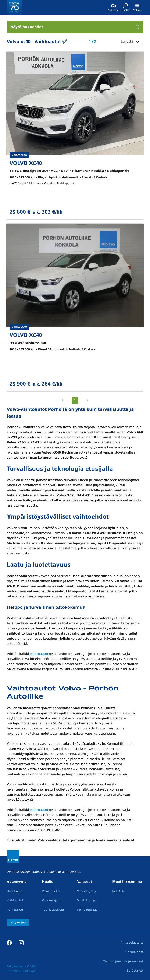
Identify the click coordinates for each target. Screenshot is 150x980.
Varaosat (85, 882)
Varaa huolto (51, 891)
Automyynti (17, 882)
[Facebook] (9, 942)
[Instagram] (21, 942)
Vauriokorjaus (51, 900)
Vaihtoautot (15, 900)
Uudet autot (15, 891)
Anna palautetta (132, 943)
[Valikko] (137, 7)
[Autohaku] (114, 7)
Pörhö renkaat (87, 910)
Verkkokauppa (87, 900)
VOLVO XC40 (26, 163)
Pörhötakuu (15, 910)
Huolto (48, 882)
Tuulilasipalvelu (53, 910)
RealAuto (119, 891)
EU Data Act (135, 971)
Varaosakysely (87, 891)
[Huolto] (125, 7)
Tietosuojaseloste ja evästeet (123, 961)
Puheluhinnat (133, 952)
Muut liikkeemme (127, 882)
